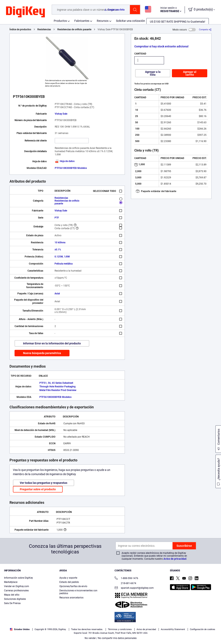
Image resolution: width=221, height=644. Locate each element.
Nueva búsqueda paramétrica (42, 353)
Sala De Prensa (12, 603)
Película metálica (64, 264)
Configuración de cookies (203, 629)
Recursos (103, 21)
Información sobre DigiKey (18, 578)
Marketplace (11, 582)
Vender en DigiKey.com (17, 586)
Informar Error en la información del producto (52, 343)
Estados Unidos (20, 629)
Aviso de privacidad (175, 559)
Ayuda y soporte (68, 578)
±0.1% (58, 250)
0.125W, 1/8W (62, 257)
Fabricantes (82, 21)
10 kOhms (60, 243)
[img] (25, 12)
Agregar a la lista (153, 73)
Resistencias (44, 29)
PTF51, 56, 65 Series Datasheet (56, 383)
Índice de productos (20, 29)
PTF (57, 218)
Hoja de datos (65, 161)
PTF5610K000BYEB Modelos (71, 168)
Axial (57, 294)
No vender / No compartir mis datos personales (111, 638)
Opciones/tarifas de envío (73, 586)
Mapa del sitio (12, 595)
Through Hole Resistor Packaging (57, 387)
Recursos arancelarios (71, 598)
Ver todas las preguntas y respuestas (44, 483)
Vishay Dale (61, 114)
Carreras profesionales (16, 591)
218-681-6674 (125, 583)
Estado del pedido (69, 582)
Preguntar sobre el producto (38, 489)
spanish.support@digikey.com (134, 588)
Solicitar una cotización (130, 21)
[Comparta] (205, 30)
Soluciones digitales (15, 599)
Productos (60, 21)
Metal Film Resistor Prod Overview (58, 390)
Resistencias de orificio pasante (74, 29)
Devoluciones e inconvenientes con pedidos (78, 592)
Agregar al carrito (190, 73)
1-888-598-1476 (126, 579)
